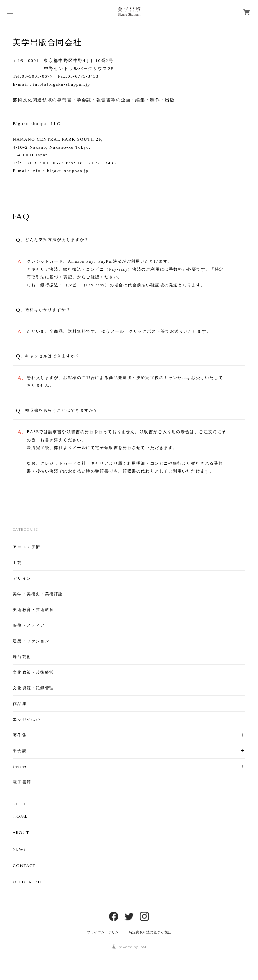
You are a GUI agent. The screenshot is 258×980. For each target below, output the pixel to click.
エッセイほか (27, 719)
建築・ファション (31, 641)
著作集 (20, 735)
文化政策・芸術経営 (33, 672)
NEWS (19, 849)
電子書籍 (22, 782)
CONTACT (24, 866)
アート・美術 (27, 547)
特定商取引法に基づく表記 (150, 932)
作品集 (20, 703)
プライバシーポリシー (104, 932)
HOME (20, 816)
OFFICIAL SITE (29, 882)
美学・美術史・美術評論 (38, 594)
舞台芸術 (22, 657)
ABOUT (21, 833)
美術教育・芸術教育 (33, 610)
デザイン (22, 578)
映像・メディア (29, 625)
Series (20, 766)
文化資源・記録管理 (33, 688)
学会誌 (20, 750)
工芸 (17, 562)
